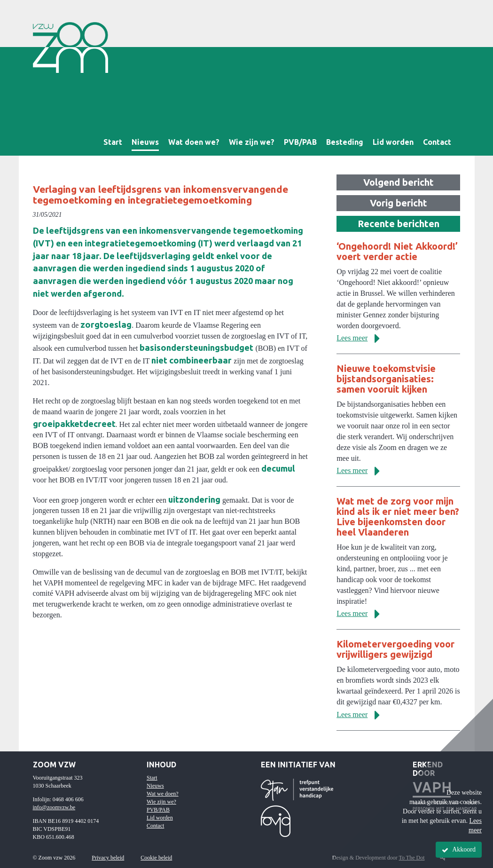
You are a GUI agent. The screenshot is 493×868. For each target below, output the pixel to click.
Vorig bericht (399, 203)
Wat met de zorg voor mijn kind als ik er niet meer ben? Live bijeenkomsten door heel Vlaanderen (398, 517)
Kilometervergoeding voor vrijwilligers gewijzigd (395, 649)
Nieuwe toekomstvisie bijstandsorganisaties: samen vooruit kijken (386, 379)
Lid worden (393, 142)
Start (113, 142)
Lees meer (362, 338)
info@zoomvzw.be (54, 807)
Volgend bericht (399, 182)
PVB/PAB (300, 142)
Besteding (345, 142)
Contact (437, 142)
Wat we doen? (163, 794)
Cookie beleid (156, 858)
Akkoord (459, 850)
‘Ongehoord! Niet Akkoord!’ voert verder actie (397, 251)
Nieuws (145, 142)
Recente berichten (399, 224)
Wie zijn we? (252, 142)
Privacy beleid (108, 858)
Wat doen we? (194, 142)
